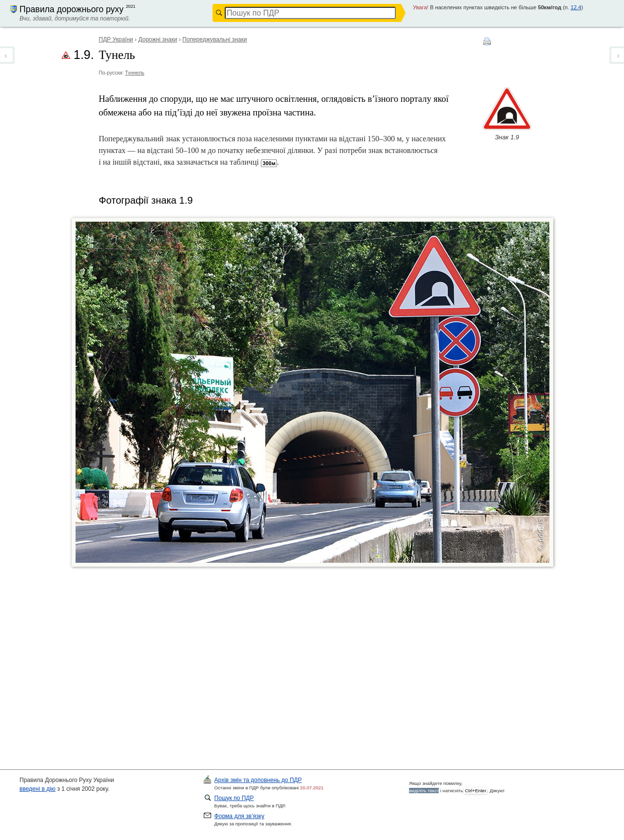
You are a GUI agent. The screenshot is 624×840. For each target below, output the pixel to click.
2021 (131, 6)
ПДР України (116, 39)
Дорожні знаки (158, 39)
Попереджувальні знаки (214, 39)
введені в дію (38, 789)
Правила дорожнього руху (71, 9)
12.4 (576, 7)
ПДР (258, 780)
